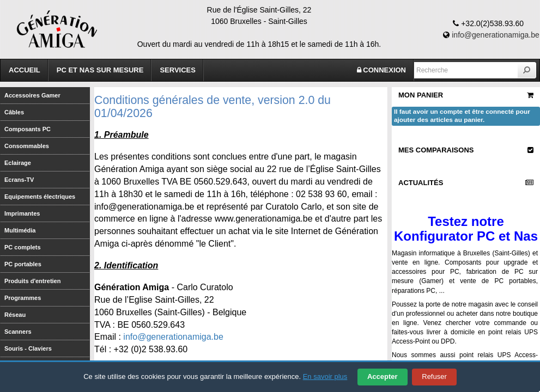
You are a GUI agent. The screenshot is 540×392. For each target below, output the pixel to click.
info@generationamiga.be (496, 35)
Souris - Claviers (28, 348)
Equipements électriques (40, 197)
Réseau (15, 315)
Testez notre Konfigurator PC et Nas (466, 228)
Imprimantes (22, 213)
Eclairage (18, 163)
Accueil (25, 70)
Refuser (434, 376)
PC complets (23, 247)
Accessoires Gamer (32, 95)
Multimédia (20, 230)
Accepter (383, 376)
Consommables (27, 146)
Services (178, 70)
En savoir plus (325, 376)
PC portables (23, 264)
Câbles (14, 112)
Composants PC (28, 129)
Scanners (18, 332)
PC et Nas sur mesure (100, 70)
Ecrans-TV (19, 180)
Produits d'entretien (32, 281)
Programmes (23, 298)
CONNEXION (381, 70)
